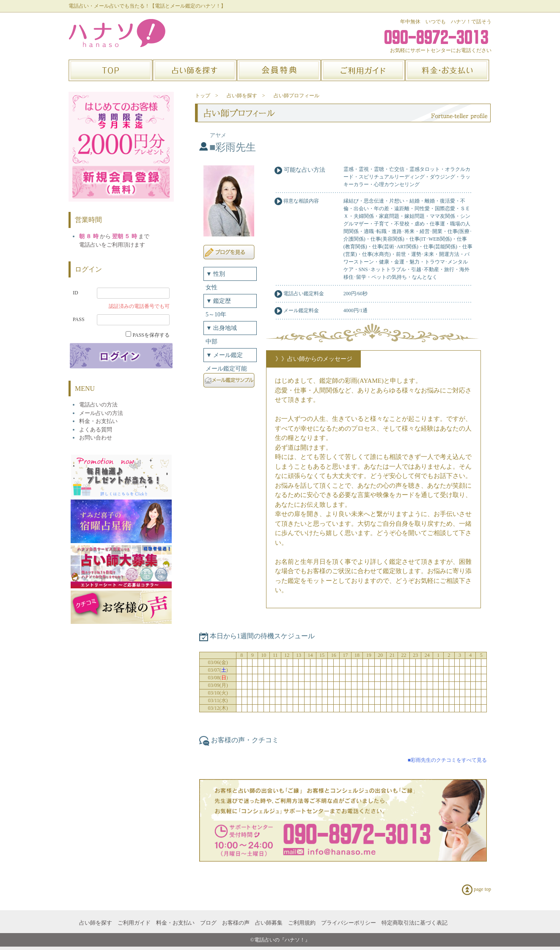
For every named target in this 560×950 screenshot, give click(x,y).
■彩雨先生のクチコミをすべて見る (447, 760)
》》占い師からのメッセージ (314, 359)
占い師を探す (96, 923)
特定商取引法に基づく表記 (415, 923)
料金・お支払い (175, 923)
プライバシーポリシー (349, 923)
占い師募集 (269, 923)
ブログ (208, 923)
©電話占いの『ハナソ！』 (280, 940)
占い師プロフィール (296, 96)
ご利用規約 (302, 923)
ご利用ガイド (134, 923)
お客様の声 (236, 923)
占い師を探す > (246, 96)
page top (476, 890)
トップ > (207, 96)
